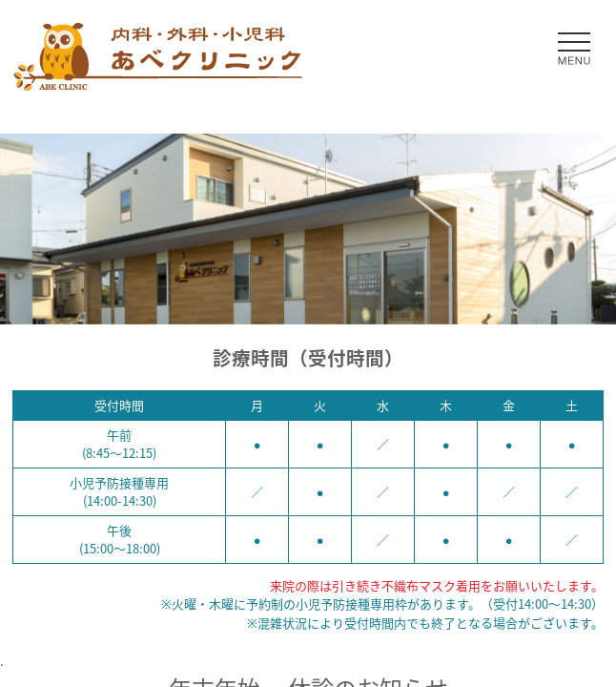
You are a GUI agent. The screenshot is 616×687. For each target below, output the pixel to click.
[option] (308, 229)
